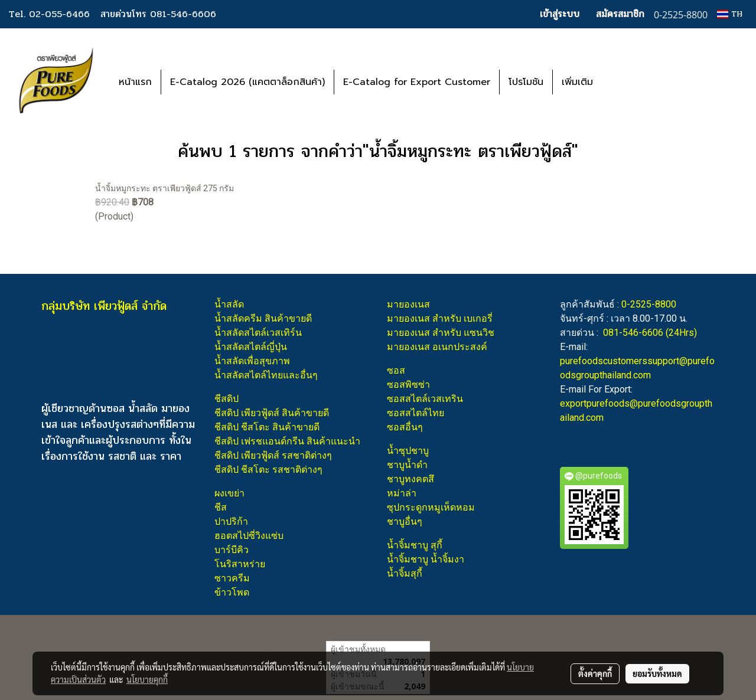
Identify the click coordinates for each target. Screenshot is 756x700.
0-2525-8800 (649, 304)
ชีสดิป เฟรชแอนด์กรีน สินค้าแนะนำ (287, 441)
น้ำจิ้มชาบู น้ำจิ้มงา (426, 559)
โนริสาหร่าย (240, 564)
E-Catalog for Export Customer (417, 82)
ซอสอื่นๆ (405, 427)
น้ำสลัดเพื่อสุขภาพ (252, 361)
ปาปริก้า (231, 521)
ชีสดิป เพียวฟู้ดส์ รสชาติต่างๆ (273, 455)
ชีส (221, 507)
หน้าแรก (135, 82)
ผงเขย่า (229, 493)
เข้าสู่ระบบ (560, 14)
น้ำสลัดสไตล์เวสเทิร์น (258, 333)
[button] (620, 82)
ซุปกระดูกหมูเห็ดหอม (431, 507)
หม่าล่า (402, 493)
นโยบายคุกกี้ (147, 679)
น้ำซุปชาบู (408, 451)
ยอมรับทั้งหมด (657, 673)
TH (730, 14)
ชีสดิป (227, 399)
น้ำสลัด (229, 304)
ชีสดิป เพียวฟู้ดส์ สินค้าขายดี (272, 413)
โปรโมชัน (526, 82)
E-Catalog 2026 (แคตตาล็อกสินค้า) (247, 82)
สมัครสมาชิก (620, 14)
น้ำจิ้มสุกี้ (405, 573)
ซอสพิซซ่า (408, 385)
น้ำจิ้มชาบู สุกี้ (415, 545)
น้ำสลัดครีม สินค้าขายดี (263, 318)
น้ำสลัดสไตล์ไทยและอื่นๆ (266, 375)
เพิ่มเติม (577, 82)
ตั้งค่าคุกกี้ (595, 673)
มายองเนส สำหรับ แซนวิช (441, 333)
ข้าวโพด (232, 592)
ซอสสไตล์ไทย (416, 413)
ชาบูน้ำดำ (407, 465)
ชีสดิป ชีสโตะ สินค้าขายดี (267, 427)
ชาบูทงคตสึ (410, 479)
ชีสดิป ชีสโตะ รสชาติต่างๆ (268, 470)
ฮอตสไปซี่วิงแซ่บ (249, 536)
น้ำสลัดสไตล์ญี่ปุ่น (251, 347)
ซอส (396, 370)
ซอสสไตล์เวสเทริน (425, 399)
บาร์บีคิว (232, 550)
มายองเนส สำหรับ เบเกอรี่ (440, 318)
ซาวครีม (232, 578)
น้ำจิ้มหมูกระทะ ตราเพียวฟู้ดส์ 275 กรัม (164, 188)
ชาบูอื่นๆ (405, 521)
